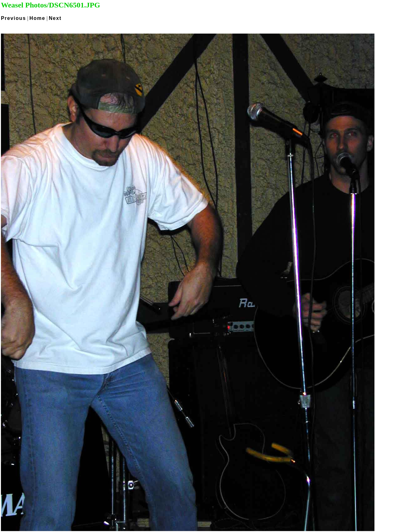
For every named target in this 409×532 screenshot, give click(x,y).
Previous (13, 18)
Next (55, 18)
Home (38, 18)
